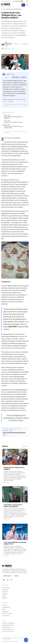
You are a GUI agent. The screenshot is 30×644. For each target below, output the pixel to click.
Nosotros (5, 605)
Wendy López (9, 43)
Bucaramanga (6, 588)
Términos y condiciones (8, 623)
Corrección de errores (8, 631)
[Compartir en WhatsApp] (6, 49)
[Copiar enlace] (9, 49)
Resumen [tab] (7, 77)
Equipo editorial (6, 607)
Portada (3, 9)
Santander (5, 592)
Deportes (5, 598)
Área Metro (5, 590)
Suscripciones (6, 616)
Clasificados (5, 611)
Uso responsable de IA (8, 629)
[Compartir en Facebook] (3, 49)
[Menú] (27, 5)
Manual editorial (6, 627)
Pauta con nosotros (7, 613)
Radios (4, 609)
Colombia (5, 594)
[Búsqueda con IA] (23, 5)
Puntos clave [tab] (15, 77)
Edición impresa (7, 576)
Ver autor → (25, 447)
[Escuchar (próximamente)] (13, 49)
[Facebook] (4, 580)
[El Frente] (6, 5)
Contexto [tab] (23, 77)
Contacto (16, 576)
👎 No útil (11, 102)
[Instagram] (8, 580)
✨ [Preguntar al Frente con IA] (26, 640)
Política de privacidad (8, 625)
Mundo (4, 596)
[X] (11, 580)
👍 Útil (5, 102)
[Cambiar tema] (27, 1)
